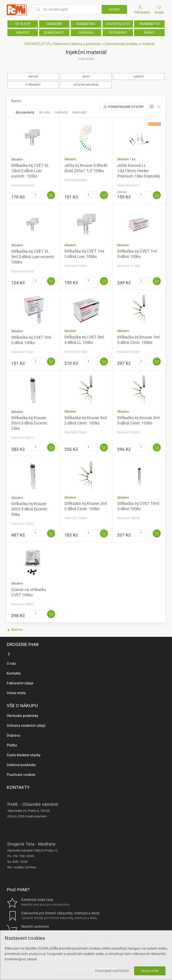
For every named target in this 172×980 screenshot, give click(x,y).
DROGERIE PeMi (23, 644)
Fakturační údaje (20, 683)
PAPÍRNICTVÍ (149, 24)
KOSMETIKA (86, 24)
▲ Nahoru (15, 630)
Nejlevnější (79, 112)
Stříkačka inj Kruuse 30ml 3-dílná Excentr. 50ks (30, 509)
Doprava (13, 735)
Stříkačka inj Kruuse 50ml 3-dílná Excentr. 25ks (30, 423)
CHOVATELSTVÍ (118, 24)
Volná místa (16, 693)
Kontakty (14, 673)
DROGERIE (54, 24)
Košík (159, 9)
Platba (12, 745)
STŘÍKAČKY (33, 85)
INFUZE (33, 76)
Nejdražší (61, 112)
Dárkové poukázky (21, 765)
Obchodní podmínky (23, 716)
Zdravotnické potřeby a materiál (129, 44)
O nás (11, 663)
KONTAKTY (18, 787)
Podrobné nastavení (112, 971)
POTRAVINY (118, 33)
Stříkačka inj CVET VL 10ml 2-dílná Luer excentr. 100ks (30, 171)
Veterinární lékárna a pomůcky (77, 44)
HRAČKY (23, 33)
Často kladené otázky (24, 755)
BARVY (149, 33)
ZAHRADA (86, 33)
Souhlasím (150, 971)
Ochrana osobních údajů (26, 726)
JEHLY (86, 76)
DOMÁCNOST (54, 33)
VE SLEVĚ (23, 24)
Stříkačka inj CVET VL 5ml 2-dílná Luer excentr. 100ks (33, 257)
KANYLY (139, 76)
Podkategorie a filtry (124, 107)
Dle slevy (45, 112)
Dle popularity (25, 112)
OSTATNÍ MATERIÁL (86, 85)
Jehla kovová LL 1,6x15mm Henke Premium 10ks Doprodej (139, 171)
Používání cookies (21, 775)
